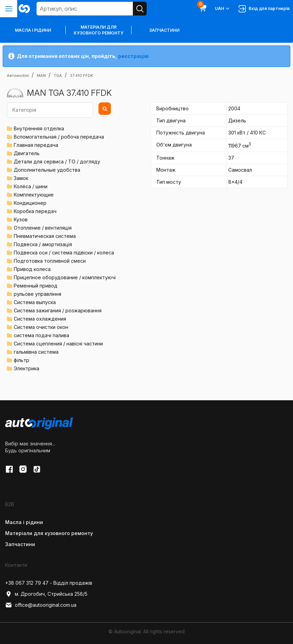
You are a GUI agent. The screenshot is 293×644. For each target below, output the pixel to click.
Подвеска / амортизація (43, 244)
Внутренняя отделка (39, 128)
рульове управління (38, 294)
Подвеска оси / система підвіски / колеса (64, 253)
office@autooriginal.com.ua (41, 605)
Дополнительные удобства (47, 170)
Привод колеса (32, 269)
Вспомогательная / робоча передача (59, 137)
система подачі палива (41, 335)
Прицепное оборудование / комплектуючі (65, 277)
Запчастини (164, 30)
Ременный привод (36, 286)
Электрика (27, 368)
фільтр (22, 360)
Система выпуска (35, 302)
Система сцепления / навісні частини (58, 344)
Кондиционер (30, 203)
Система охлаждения (40, 319)
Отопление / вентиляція (43, 228)
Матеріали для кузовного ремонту (98, 30)
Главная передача (36, 145)
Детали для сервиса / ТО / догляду (57, 162)
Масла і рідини (24, 522)
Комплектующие (34, 195)
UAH (223, 9)
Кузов (21, 219)
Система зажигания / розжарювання (58, 310)
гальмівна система (36, 352)
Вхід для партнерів (264, 9)
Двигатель (27, 153)
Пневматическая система (45, 236)
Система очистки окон (41, 327)
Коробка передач (35, 211)
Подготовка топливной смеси (50, 261)
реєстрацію (134, 56)
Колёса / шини (31, 186)
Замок (21, 178)
